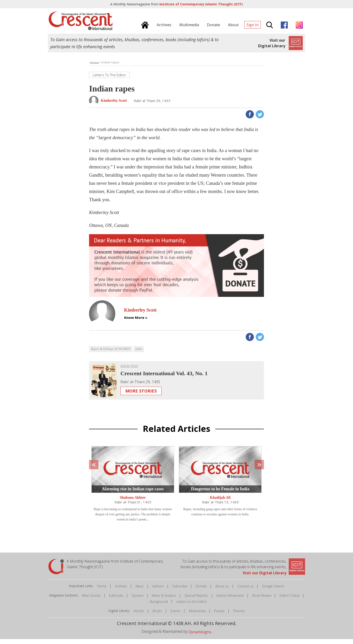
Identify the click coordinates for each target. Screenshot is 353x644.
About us (222, 591)
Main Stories (91, 601)
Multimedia (197, 616)
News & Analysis (164, 601)
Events (176, 616)
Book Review (262, 601)
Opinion (138, 601)
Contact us (245, 591)
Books (157, 616)
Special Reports (196, 601)
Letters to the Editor (192, 606)
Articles (139, 616)
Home (102, 591)
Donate (201, 591)
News (140, 591)
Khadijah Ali (220, 503)
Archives (121, 591)
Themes (239, 616)
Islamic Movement (230, 601)
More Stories (141, 396)
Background (159, 606)
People (219, 616)
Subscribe (180, 591)
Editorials (116, 601)
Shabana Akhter (133, 503)
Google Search (273, 591)
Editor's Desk (290, 601)
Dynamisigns (200, 637)
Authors (158, 591)
